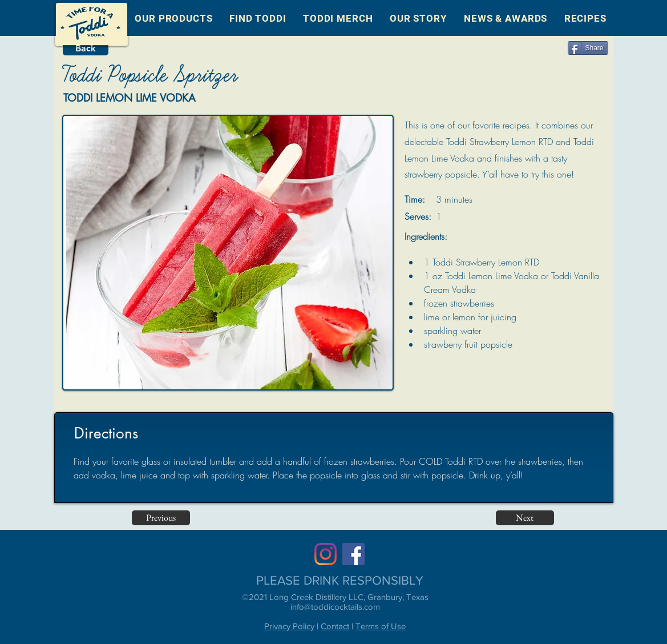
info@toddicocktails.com (335, 607)
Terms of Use (381, 626)
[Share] (588, 48)
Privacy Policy (289, 626)
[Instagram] (326, 554)
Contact (335, 626)
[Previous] (161, 518)
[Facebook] (353, 554)
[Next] (525, 518)
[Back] (86, 49)
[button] (174, 18)
